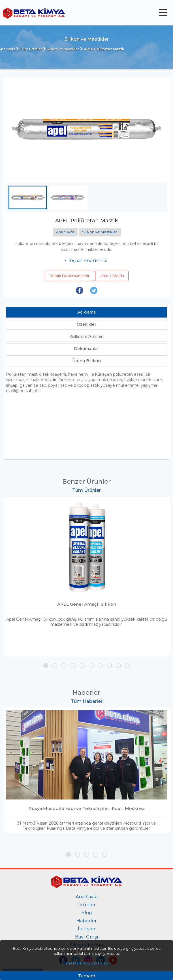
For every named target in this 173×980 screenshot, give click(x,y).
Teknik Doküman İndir (69, 276)
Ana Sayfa (65, 232)
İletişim (86, 929)
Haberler (87, 921)
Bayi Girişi (87, 937)
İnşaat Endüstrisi (88, 261)
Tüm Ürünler (29, 49)
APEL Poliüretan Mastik (102, 49)
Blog (87, 913)
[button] (46, 666)
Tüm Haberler (87, 701)
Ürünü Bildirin (112, 276)
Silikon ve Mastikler (61, 49)
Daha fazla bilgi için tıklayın (86, 963)
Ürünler (86, 905)
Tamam (86, 976)
